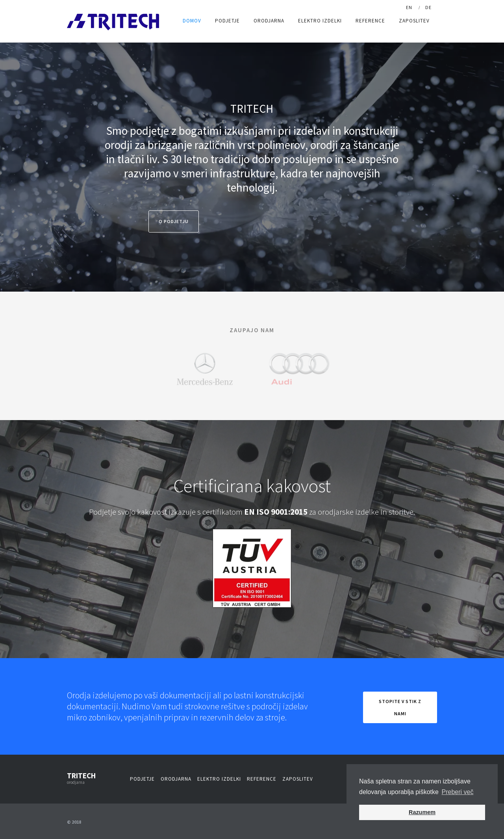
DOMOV (192, 21)
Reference (370, 21)
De (428, 7)
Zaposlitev (414, 21)
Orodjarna (269, 21)
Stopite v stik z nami (400, 707)
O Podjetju (174, 221)
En (409, 7)
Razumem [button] (422, 812)
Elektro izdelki (320, 21)
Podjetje (227, 21)
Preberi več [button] (458, 792)
